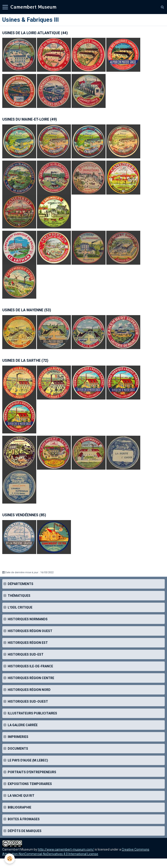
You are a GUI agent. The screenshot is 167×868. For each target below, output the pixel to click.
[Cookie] (10, 859)
